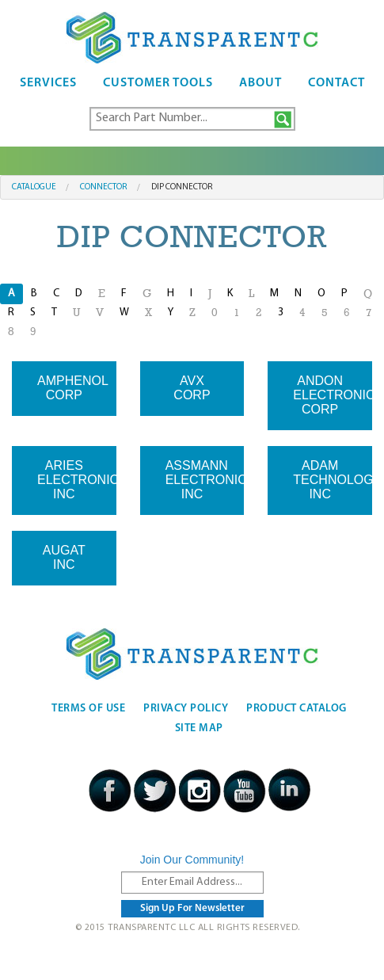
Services (48, 83)
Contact (336, 83)
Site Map (199, 728)
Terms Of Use (88, 709)
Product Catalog (297, 709)
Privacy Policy (186, 709)
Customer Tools (158, 83)
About (260, 83)
